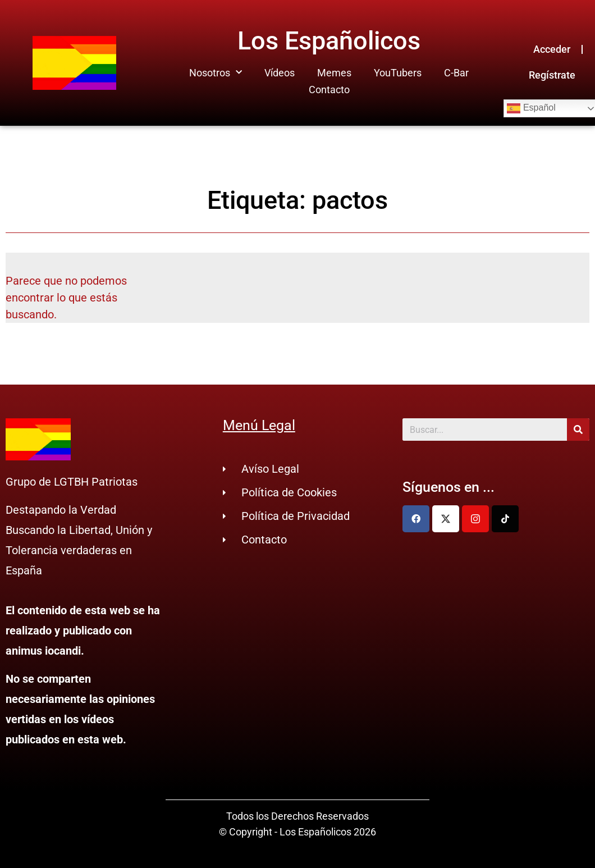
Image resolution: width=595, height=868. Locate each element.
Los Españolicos (329, 41)
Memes (334, 73)
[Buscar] (578, 430)
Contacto (329, 90)
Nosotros (216, 73)
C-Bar (456, 73)
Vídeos (280, 73)
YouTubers (398, 73)
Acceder (552, 49)
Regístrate (552, 75)
